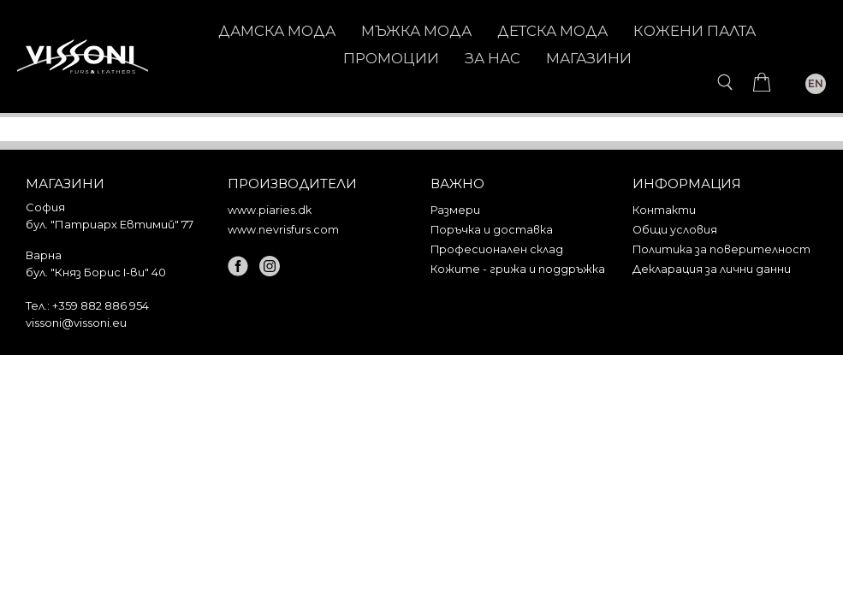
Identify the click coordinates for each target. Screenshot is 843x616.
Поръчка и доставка (492, 230)
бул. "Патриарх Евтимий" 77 (110, 224)
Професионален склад (497, 249)
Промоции (391, 58)
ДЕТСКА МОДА (552, 31)
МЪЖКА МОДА (416, 31)
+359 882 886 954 (101, 305)
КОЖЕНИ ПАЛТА (695, 31)
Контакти (664, 210)
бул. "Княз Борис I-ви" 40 (96, 272)
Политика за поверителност (721, 249)
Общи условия (675, 230)
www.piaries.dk (270, 210)
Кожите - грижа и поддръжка (518, 269)
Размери (455, 210)
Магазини (589, 58)
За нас (493, 58)
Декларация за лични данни (712, 269)
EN (816, 83)
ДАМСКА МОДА (277, 31)
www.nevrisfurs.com (283, 230)
